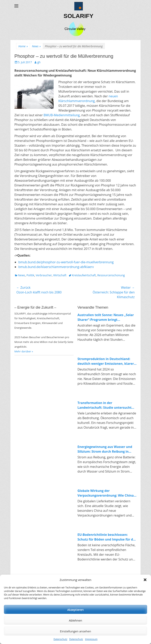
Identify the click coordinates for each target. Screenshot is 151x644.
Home (23, 46)
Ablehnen (76, 620)
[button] (145, 580)
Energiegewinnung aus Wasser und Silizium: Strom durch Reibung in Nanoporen (105, 449)
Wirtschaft (60, 275)
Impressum (91, 639)
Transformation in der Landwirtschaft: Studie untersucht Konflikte (104, 405)
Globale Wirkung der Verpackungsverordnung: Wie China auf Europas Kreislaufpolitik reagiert (106, 493)
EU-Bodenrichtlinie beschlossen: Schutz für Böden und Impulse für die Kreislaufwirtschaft (107, 537)
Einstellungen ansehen (75, 631)
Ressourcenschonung (111, 275)
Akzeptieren (75, 610)
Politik (30, 275)
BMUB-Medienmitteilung (62, 115)
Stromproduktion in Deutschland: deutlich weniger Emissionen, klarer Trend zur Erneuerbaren (106, 361)
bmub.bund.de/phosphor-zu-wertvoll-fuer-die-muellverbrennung (66, 262)
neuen (113, 96)
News (36, 46)
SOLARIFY (78, 16)
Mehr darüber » (24, 351)
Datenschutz (60, 639)
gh (39, 62)
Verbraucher (44, 275)
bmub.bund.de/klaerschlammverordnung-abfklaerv (56, 267)
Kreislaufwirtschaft (84, 275)
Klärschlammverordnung (77, 101)
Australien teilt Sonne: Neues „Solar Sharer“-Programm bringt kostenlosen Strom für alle (106, 317)
